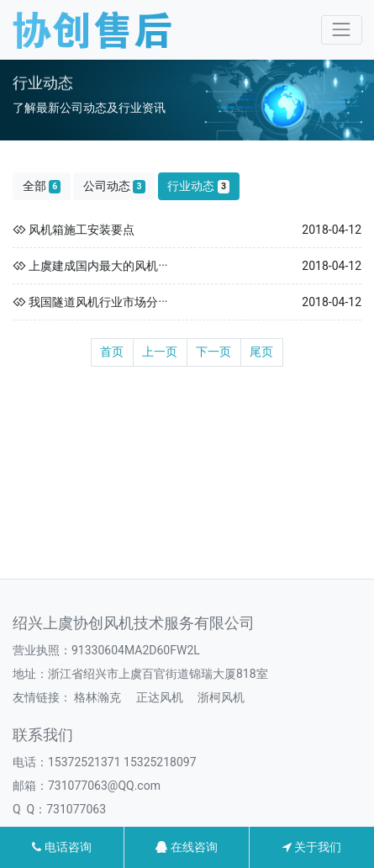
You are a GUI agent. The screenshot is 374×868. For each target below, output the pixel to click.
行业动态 (198, 186)
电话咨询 (61, 847)
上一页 (160, 352)
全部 (42, 186)
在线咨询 (186, 847)
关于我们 (312, 847)
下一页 (213, 352)
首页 (112, 352)
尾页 (261, 352)
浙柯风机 (221, 697)
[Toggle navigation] (342, 30)
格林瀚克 (97, 697)
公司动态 (114, 186)
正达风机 (160, 697)
